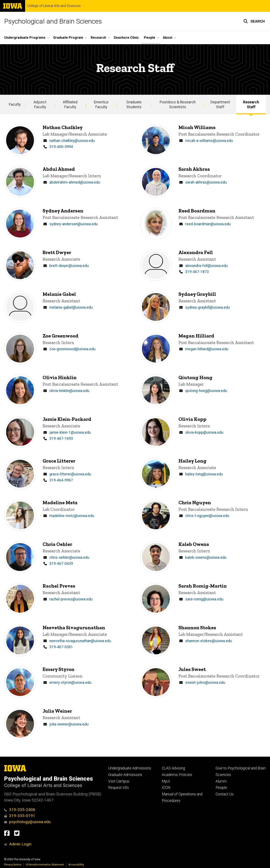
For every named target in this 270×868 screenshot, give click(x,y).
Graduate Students (134, 105)
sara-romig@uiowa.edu (204, 599)
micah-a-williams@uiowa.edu (209, 141)
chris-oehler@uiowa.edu (69, 557)
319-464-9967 (61, 480)
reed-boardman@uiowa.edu (208, 224)
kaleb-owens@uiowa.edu (206, 557)
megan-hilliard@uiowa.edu (207, 349)
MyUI (166, 781)
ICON (166, 788)
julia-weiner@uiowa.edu (69, 724)
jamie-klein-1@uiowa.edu (70, 432)
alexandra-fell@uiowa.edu (207, 266)
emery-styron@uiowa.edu (70, 683)
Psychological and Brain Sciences (53, 21)
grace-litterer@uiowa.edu (70, 474)
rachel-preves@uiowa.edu (71, 599)
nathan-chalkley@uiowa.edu (72, 141)
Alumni (221, 781)
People (221, 788)
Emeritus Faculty (101, 105)
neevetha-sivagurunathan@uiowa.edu (80, 641)
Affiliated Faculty (70, 105)
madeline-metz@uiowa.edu (72, 516)
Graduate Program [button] (68, 38)
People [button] (150, 38)
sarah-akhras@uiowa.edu (206, 182)
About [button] (168, 38)
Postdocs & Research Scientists (178, 105)
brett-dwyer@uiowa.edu (69, 266)
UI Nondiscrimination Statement (45, 865)
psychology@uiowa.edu (27, 822)
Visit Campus (119, 781)
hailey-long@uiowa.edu (204, 474)
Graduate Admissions (125, 775)
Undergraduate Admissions (130, 768)
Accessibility (76, 865)
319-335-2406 (20, 810)
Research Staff (251, 105)
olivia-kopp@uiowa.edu (204, 432)
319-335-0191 (20, 816)
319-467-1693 (61, 439)
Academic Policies (177, 775)
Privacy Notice (13, 865)
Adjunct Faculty (40, 105)
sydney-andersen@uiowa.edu (74, 224)
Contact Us (225, 794)
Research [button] (98, 38)
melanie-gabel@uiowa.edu (71, 307)
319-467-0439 (61, 564)
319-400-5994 (61, 147)
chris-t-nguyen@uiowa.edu (207, 516)
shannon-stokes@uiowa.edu (209, 641)
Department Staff (220, 105)
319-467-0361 (61, 647)
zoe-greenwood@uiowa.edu (72, 349)
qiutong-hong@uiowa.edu (206, 391)
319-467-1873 (197, 272)
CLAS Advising (173, 768)
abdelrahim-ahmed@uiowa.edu (75, 182)
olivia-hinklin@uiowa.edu (69, 391)
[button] (254, 21)
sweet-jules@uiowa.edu (205, 683)
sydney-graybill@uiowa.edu (208, 307)
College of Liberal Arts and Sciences (54, 6)
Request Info (119, 788)
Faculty (15, 104)
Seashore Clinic (126, 38)
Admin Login (20, 844)
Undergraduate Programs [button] (25, 38)
